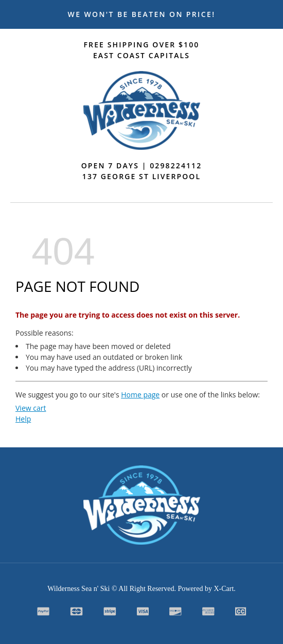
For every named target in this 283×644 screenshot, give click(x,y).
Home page (140, 395)
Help (23, 419)
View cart (31, 408)
